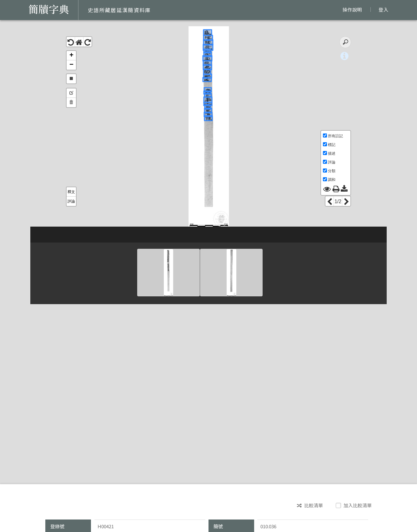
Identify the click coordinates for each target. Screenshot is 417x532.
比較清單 (310, 505)
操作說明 (352, 10)
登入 (383, 10)
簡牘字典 (49, 9)
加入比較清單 (354, 505)
